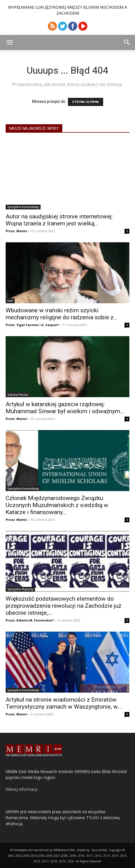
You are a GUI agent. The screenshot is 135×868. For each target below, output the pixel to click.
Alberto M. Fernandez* (35, 620)
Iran (10, 301)
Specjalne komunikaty (23, 207)
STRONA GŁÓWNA (86, 102)
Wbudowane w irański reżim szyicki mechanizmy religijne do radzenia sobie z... (62, 314)
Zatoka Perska (18, 395)
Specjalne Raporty (20, 589)
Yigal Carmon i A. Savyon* (38, 325)
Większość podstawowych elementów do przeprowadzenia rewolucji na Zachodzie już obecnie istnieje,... (63, 606)
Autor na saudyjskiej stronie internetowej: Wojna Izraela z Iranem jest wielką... (59, 220)
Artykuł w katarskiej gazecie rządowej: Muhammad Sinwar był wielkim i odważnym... (65, 408)
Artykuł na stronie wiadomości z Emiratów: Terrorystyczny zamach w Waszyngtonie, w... (64, 703)
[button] (10, 42)
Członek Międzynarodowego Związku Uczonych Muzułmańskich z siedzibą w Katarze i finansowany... (57, 505)
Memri (22, 231)
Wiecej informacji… (23, 789)
